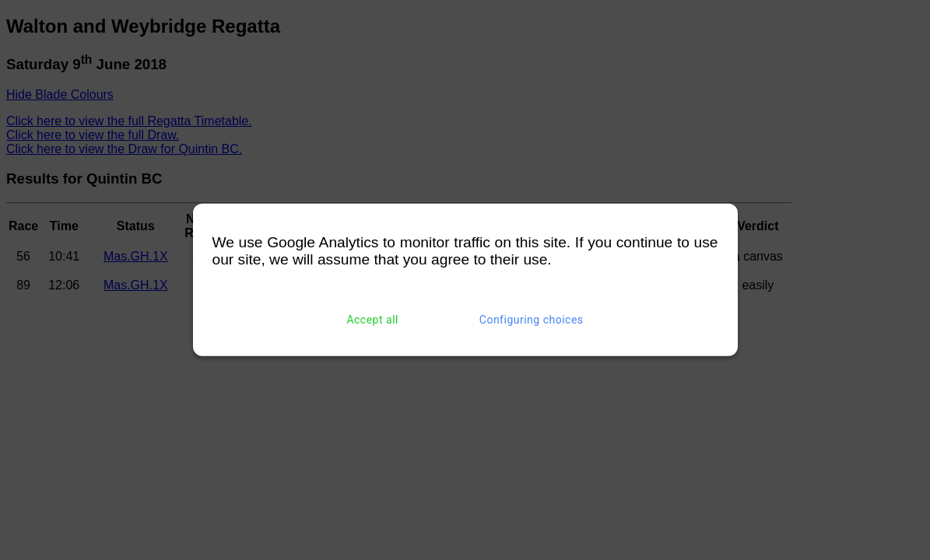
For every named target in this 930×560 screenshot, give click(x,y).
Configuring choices (532, 320)
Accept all (372, 320)
